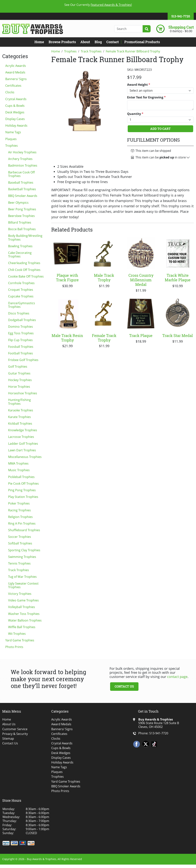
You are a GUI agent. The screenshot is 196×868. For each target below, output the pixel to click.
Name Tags (13, 132)
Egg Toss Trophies (21, 333)
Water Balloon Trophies (25, 620)
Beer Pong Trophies (22, 209)
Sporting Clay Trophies (24, 550)
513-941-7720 (181, 16)
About (85, 42)
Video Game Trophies (23, 600)
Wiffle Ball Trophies (22, 627)
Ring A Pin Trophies (22, 523)
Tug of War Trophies (22, 577)
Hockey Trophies (20, 380)
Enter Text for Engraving (146, 97)
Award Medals (15, 72)
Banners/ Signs (16, 79)
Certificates (13, 86)
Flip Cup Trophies (20, 340)
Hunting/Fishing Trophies (19, 402)
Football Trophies (21, 353)
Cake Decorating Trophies (20, 255)
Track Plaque (141, 335)
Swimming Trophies (22, 557)
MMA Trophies (18, 463)
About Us (9, 724)
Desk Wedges (15, 112)
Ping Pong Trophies (22, 490)
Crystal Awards (16, 99)
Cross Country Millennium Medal (141, 280)
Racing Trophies (19, 510)
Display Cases (15, 119)
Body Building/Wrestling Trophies (25, 237)
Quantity (135, 114)
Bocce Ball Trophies (22, 229)
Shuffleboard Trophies (24, 530)
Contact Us (124, 686)
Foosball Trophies (21, 347)
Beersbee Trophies (21, 216)
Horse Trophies (19, 387)
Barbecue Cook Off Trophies (21, 174)
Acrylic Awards (16, 66)
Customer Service (15, 729)
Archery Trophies (20, 159)
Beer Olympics (18, 203)
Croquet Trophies (21, 290)
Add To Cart (160, 129)
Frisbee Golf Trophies (23, 360)
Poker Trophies (19, 503)
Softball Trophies (20, 543)
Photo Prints (14, 647)
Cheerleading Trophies (24, 263)
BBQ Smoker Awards (23, 196)
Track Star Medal (178, 335)
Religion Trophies (20, 517)
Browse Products (62, 42)
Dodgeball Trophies (22, 320)
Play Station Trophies (23, 497)
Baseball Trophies (21, 182)
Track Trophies (19, 570)
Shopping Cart (181, 27)
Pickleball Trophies (21, 477)
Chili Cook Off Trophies (24, 270)
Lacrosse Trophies (21, 437)
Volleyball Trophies (22, 607)
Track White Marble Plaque (178, 278)
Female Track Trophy (104, 338)
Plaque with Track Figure (67, 278)
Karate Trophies (19, 417)
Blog (98, 42)
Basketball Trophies (22, 189)
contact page (177, 677)
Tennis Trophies (19, 563)
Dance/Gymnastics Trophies (22, 305)
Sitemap (8, 739)
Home (39, 42)
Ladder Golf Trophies (23, 444)
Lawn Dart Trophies (22, 450)
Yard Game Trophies (20, 640)
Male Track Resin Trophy (67, 338)
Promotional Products (142, 42)
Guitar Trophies (19, 373)
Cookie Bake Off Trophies (26, 276)
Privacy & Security (15, 734)
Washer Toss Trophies (24, 614)
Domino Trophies (21, 327)
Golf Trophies (18, 367)
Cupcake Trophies (21, 296)
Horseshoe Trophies (23, 393)
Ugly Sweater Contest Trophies (23, 585)
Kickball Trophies (20, 423)
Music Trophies (19, 470)
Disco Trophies (19, 313)
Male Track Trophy (104, 278)
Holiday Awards (16, 126)
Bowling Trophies (20, 246)
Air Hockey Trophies (22, 152)
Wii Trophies (17, 634)
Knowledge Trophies (23, 430)
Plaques (11, 139)
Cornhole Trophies (21, 283)
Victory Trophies (20, 594)
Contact (113, 42)
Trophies (12, 146)
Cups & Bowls (15, 106)
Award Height (139, 85)
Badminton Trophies (23, 165)
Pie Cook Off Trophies (23, 484)
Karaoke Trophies (21, 410)
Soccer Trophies (20, 537)
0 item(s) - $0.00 (181, 31)
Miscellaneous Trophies (25, 457)
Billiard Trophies (20, 222)
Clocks (10, 92)
